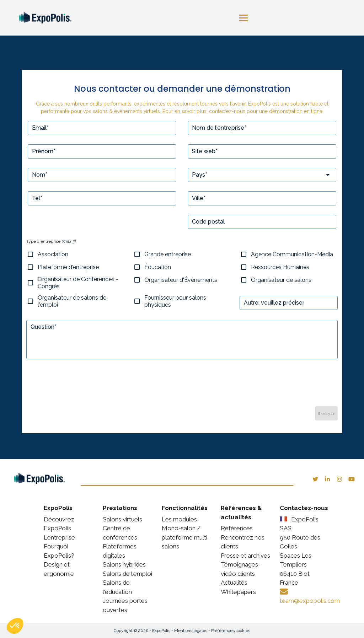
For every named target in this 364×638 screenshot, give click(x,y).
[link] (49, 18)
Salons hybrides (124, 564)
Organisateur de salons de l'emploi (72, 301)
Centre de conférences (120, 533)
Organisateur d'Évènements (181, 280)
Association (53, 254)
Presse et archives (245, 556)
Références (237, 528)
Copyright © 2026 (132, 631)
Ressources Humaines (280, 267)
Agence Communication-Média (292, 254)
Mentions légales (192, 631)
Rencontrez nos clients (243, 542)
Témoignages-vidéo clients (241, 569)
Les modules (179, 519)
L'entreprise (59, 537)
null (184, 341)
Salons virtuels (122, 519)
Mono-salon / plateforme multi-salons (186, 537)
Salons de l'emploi (127, 574)
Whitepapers (238, 592)
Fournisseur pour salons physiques (175, 301)
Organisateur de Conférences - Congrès (78, 283)
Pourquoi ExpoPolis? (59, 551)
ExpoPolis (162, 631)
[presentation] (284, 387)
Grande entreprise (168, 254)
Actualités (234, 583)
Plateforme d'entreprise (68, 267)
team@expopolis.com (310, 601)
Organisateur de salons (281, 280)
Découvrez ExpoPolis (59, 524)
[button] (15, 626)
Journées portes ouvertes (125, 605)
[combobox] (262, 175)
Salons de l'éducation (117, 587)
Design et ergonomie (59, 569)
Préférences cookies (231, 631)
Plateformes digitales (120, 551)
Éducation (158, 267)
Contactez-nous (304, 508)
